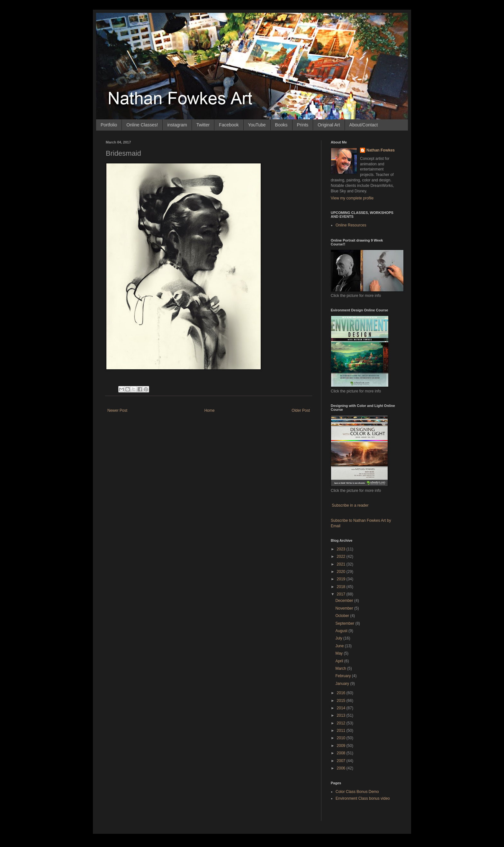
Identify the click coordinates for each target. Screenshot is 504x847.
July (339, 638)
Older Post (301, 410)
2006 (342, 768)
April (340, 661)
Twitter (203, 125)
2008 (342, 753)
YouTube (257, 125)
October (343, 616)
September (345, 623)
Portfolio (109, 125)
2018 (342, 587)
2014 (342, 708)
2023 (342, 549)
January (343, 684)
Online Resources (351, 225)
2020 (342, 572)
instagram (177, 125)
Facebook (229, 125)
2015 (342, 701)
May (339, 653)
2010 (342, 738)
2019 (342, 579)
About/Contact (364, 125)
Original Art (329, 125)
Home (210, 410)
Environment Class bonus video (363, 798)
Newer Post (117, 410)
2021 (342, 564)
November (345, 608)
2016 (342, 693)
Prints (303, 125)
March (341, 668)
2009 (342, 746)
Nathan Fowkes (381, 150)
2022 (342, 557)
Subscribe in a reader (350, 505)
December (345, 601)
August (342, 631)
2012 (342, 723)
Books (281, 125)
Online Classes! (142, 125)
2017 (342, 594)
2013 (342, 715)
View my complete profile (352, 198)
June (340, 646)
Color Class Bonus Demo (357, 792)
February (343, 676)
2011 (342, 731)
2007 (342, 761)
